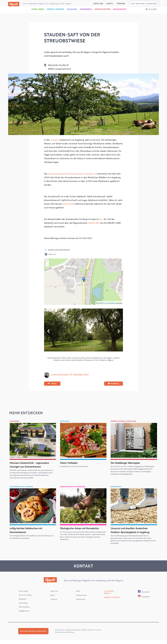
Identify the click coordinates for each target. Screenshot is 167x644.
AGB (78, 595)
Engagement (120, 13)
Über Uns (98, 4)
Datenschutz (81, 599)
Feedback (115, 388)
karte (110, 4)
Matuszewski (65, 379)
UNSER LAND (94, 227)
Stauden (55, 144)
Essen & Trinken (55, 13)
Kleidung (72, 13)
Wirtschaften (103, 13)
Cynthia (55, 379)
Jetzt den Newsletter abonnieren (33, 635)
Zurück (48, 335)
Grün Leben (38, 13)
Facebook (146, 596)
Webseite (51, 258)
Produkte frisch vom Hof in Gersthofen (76, 471)
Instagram (146, 601)
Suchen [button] (153, 13)
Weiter (119, 335)
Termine (121, 4)
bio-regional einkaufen (144, 4)
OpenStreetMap (110, 307)
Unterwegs (86, 13)
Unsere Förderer (112, 601)
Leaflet (99, 307)
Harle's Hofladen (70, 467)
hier (101, 223)
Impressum (81, 603)
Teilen (54, 388)
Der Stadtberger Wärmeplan (127, 467)
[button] (84, 283)
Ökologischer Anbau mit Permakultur (82, 532)
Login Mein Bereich (109, 596)
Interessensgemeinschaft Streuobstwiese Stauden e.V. (74, 178)
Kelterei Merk (69, 208)
